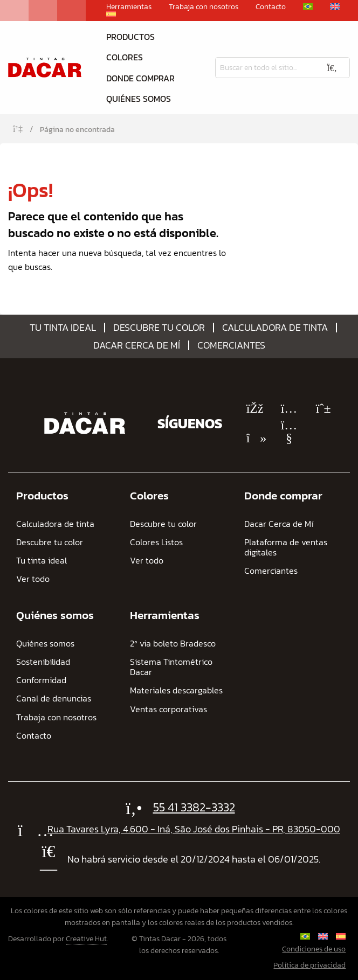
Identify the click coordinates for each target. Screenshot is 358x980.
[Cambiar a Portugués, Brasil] (308, 6)
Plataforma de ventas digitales (286, 547)
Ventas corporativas (168, 709)
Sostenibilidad (43, 662)
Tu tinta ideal (63, 328)
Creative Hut (86, 939)
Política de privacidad (309, 965)
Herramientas (129, 7)
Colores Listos (156, 542)
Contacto (271, 7)
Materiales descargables (176, 690)
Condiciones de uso (314, 949)
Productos (130, 37)
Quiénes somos (139, 99)
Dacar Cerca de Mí (137, 345)
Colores (125, 57)
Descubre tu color (159, 328)
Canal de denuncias (54, 698)
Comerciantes (231, 345)
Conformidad (41, 680)
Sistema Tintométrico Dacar (171, 667)
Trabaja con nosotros (204, 7)
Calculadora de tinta (275, 328)
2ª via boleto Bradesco (173, 644)
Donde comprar (140, 78)
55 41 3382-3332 (194, 807)
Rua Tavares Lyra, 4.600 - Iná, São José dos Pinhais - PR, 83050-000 (194, 829)
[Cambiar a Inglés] (335, 6)
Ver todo (33, 579)
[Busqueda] (265, 68)
